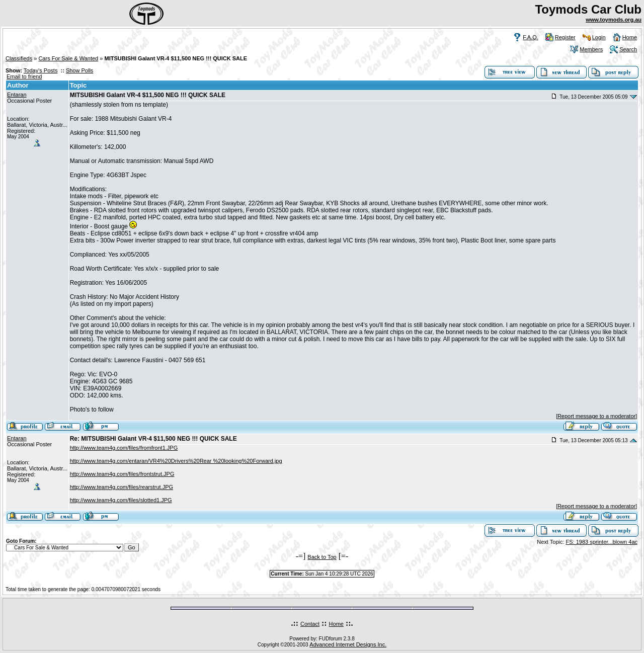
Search (628, 49)
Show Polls (79, 70)
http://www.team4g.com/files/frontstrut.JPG (122, 474)
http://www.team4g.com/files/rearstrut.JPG (122, 487)
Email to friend (24, 76)
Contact (310, 624)
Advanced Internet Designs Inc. (348, 644)
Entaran (17, 95)
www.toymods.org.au (614, 20)
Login (599, 37)
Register (565, 37)
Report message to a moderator (596, 416)
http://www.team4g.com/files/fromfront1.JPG (124, 448)
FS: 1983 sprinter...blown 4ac (602, 542)
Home (630, 37)
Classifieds (19, 58)
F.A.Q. (531, 37)
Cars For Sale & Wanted (68, 58)
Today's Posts (41, 70)
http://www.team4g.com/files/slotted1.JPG (121, 500)
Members (591, 49)
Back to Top (322, 557)
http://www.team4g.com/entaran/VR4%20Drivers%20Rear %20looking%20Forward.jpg (176, 461)
